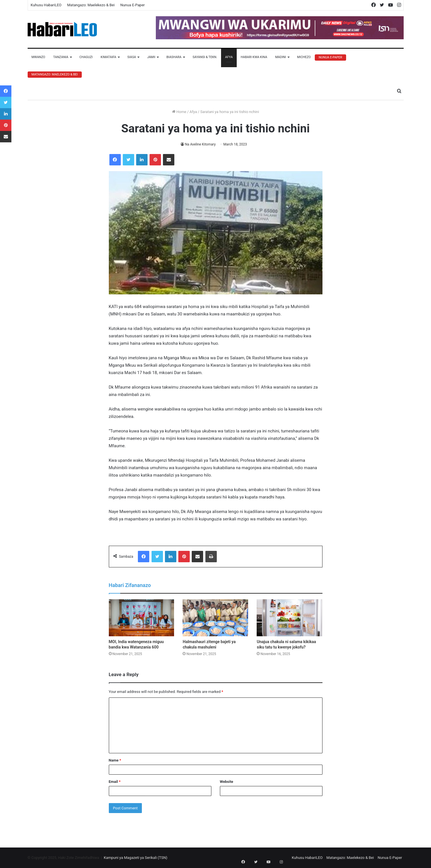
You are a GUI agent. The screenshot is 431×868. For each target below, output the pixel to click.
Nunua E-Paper (132, 5)
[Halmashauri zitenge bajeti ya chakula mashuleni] (215, 618)
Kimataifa (108, 57)
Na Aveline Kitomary (200, 144)
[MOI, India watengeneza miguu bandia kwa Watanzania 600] (142, 618)
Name (115, 760)
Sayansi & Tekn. (205, 57)
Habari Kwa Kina (254, 57)
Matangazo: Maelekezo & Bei (91, 5)
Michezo (304, 57)
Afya (229, 57)
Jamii (151, 57)
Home (179, 112)
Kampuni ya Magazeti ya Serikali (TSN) (135, 858)
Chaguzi (86, 57)
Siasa (132, 57)
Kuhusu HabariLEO (46, 5)
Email (115, 782)
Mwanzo (38, 57)
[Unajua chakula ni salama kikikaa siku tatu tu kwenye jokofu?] (289, 618)
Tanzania (61, 57)
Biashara (174, 57)
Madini (281, 57)
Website (227, 782)
